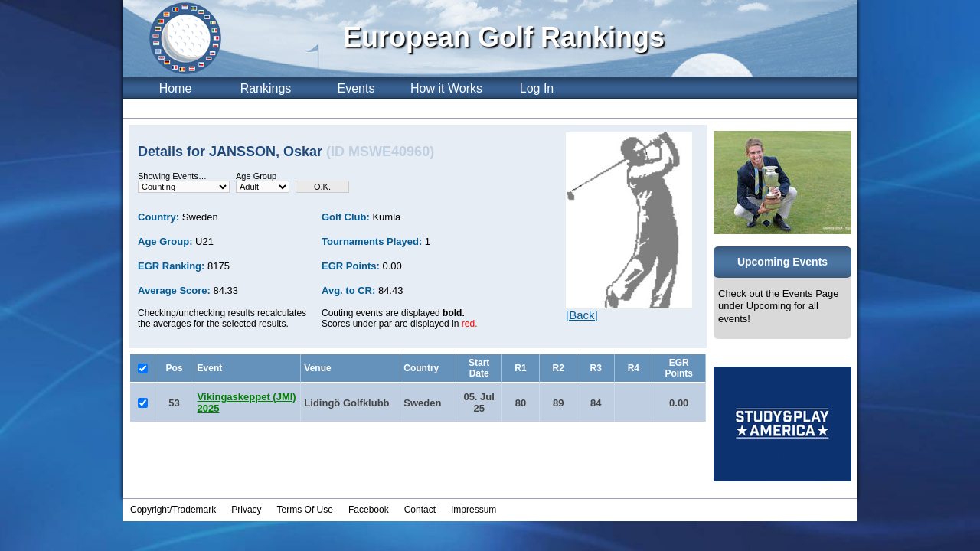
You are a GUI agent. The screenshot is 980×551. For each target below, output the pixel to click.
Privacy (246, 510)
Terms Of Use (305, 510)
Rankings (266, 88)
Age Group (256, 176)
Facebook (369, 510)
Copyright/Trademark (173, 510)
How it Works (446, 88)
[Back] (582, 315)
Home (176, 88)
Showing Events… (172, 176)
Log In (537, 88)
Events (356, 88)
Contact (420, 510)
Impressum (474, 510)
